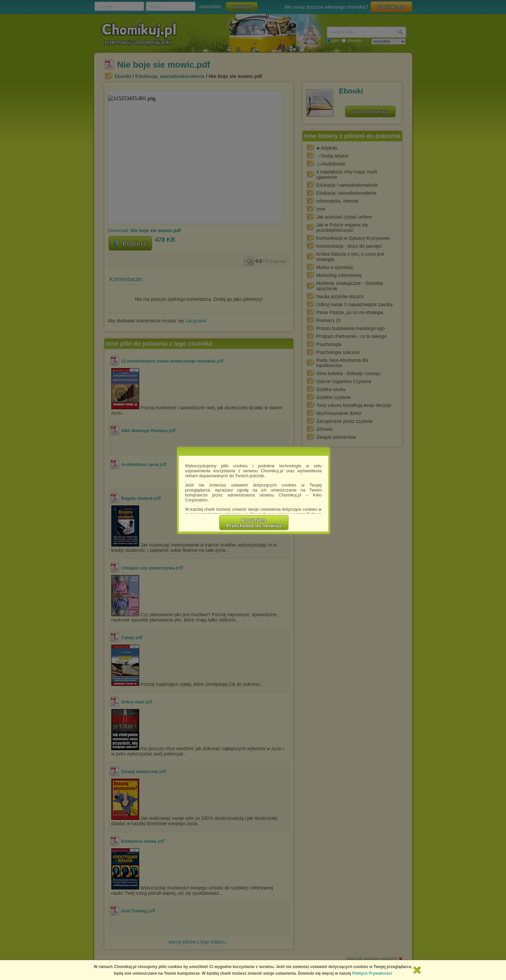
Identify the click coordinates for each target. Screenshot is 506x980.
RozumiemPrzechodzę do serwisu (254, 523)
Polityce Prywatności (372, 973)
